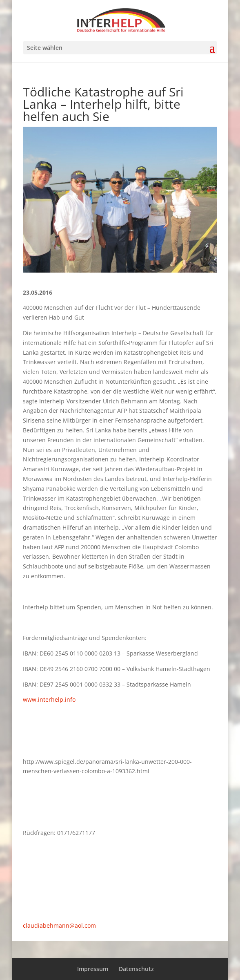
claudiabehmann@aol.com (59, 925)
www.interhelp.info (49, 699)
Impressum (93, 969)
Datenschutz (136, 969)
